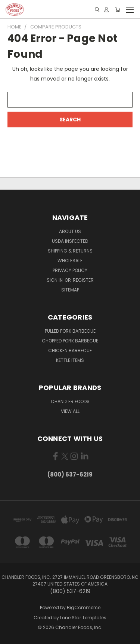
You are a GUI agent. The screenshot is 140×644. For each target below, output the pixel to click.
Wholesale (70, 261)
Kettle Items (70, 360)
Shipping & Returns (70, 251)
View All (70, 411)
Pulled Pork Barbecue (70, 331)
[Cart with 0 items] (118, 10)
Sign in (55, 280)
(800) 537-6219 (70, 474)
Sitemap (70, 290)
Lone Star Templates (83, 618)
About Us (70, 231)
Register (83, 280)
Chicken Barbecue (70, 350)
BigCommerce (84, 607)
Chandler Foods (70, 401)
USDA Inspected (70, 241)
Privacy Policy (70, 270)
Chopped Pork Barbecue (70, 341)
